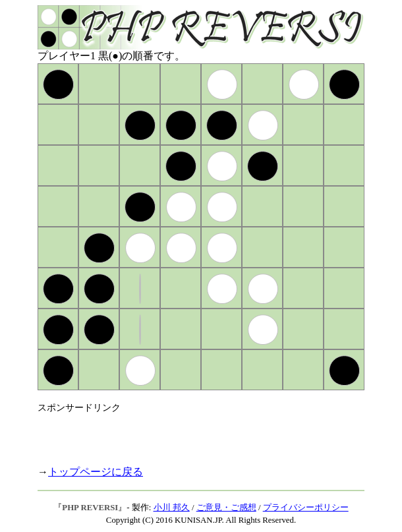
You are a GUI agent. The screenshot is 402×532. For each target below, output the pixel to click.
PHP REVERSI (90, 508)
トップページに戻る (96, 472)
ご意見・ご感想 (226, 508)
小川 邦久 (172, 508)
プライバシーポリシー (306, 508)
